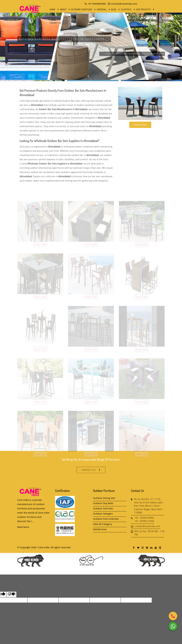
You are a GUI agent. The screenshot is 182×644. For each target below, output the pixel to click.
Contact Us (56, 23)
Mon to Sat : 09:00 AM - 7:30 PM (149, 533)
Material (102, 9)
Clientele (126, 9)
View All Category (103, 524)
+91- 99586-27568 (144, 521)
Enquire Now (140, 125)
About (63, 9)
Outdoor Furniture (82, 9)
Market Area (100, 529)
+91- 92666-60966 (144, 518)
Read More (23, 527)
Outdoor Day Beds (103, 503)
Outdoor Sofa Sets (103, 508)
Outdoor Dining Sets (104, 498)
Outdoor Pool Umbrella (106, 519)
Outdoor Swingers (103, 514)
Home (52, 9)
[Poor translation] (11, 595)
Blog (114, 9)
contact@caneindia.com (148, 526)
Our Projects (143, 9)
